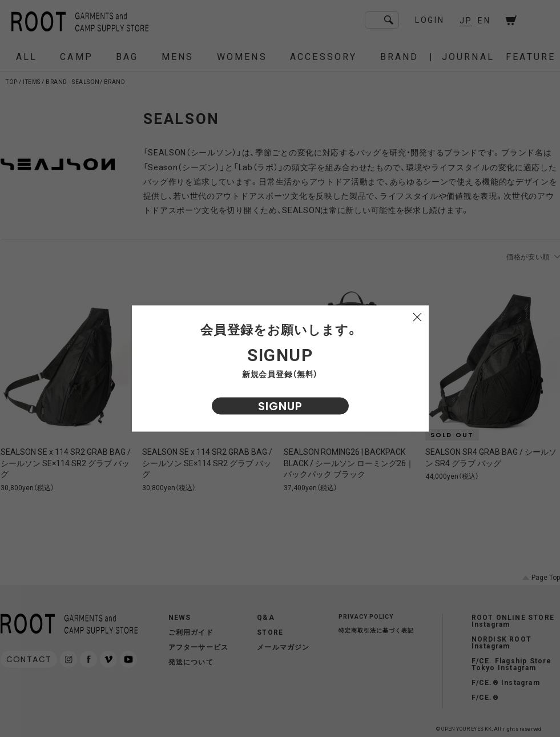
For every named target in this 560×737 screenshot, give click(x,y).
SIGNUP (280, 406)
